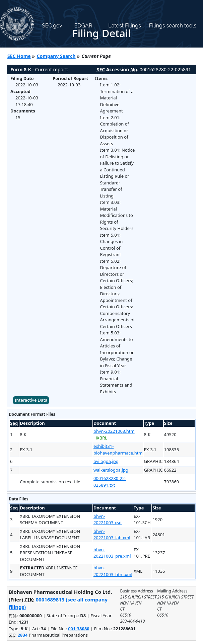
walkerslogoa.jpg (111, 470)
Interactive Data (31, 400)
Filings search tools (173, 26)
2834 (23, 635)
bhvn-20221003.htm (114, 431)
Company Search (56, 56)
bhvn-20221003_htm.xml (113, 571)
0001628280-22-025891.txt (110, 482)
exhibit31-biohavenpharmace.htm (118, 450)
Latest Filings (124, 26)
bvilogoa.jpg (106, 461)
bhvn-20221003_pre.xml (112, 553)
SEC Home (19, 56)
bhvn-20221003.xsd (108, 519)
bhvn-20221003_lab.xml (112, 535)
